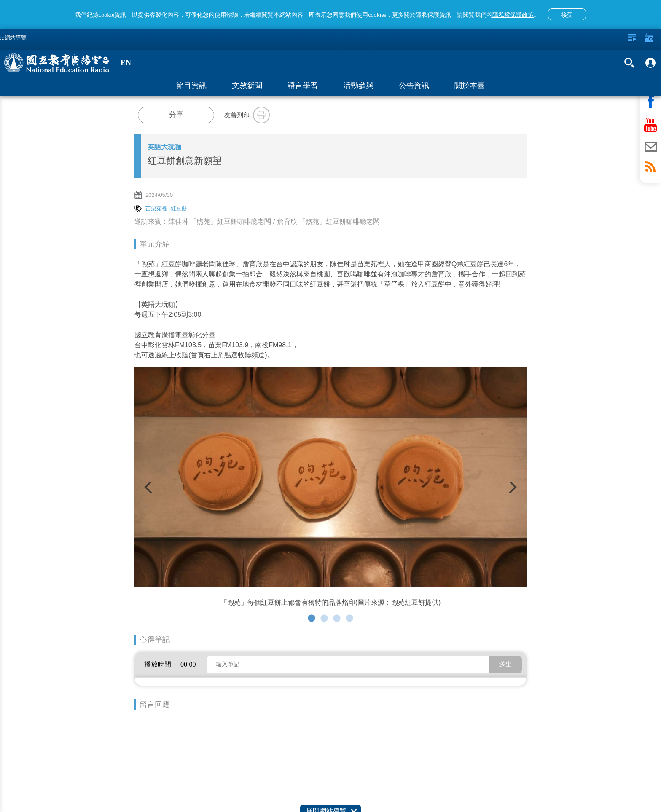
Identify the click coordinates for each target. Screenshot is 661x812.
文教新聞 (247, 86)
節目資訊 (191, 86)
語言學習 (303, 86)
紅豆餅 (179, 208)
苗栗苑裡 (156, 208)
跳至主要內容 (0, 0)
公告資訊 (414, 86)
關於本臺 (470, 86)
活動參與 (358, 86)
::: (2, 38)
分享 (176, 115)
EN (126, 63)
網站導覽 (16, 38)
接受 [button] (567, 15)
